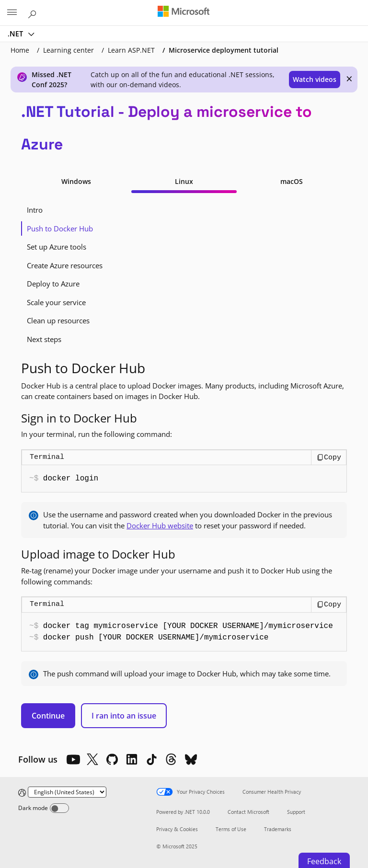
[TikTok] (151, 759)
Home (20, 50)
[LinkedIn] (132, 759)
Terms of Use (231, 829)
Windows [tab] (76, 181)
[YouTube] (73, 759)
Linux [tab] (184, 181)
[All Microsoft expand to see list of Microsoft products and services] (12, 13)
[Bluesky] (191, 759)
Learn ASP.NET (131, 50)
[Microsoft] (184, 12)
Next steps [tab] (44, 339)
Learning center (69, 50)
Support (296, 812)
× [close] (349, 79)
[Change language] (67, 792)
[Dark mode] (59, 808)
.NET (16, 34)
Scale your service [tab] (56, 302)
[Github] (112, 759)
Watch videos (315, 79)
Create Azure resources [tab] (65, 265)
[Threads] (171, 759)
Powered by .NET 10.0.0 (183, 812)
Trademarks (278, 829)
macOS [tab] (292, 181)
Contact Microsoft (248, 812)
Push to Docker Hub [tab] (60, 228)
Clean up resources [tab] (58, 320)
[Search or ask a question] (34, 12)
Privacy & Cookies (177, 829)
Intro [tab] (35, 210)
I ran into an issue (124, 716)
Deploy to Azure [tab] (53, 284)
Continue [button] (48, 716)
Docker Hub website (160, 525)
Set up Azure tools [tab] (57, 247)
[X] (92, 759)
